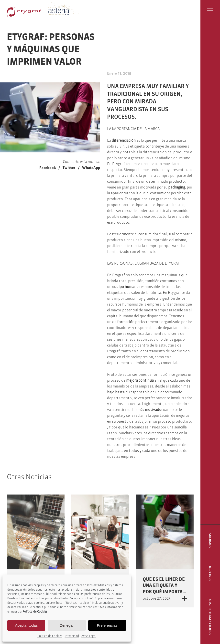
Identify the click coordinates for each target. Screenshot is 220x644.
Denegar (67, 625)
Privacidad (72, 636)
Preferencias (107, 625)
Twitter (69, 168)
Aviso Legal (89, 636)
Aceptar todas (26, 625)
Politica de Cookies (50, 636)
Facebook (48, 168)
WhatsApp (91, 168)
